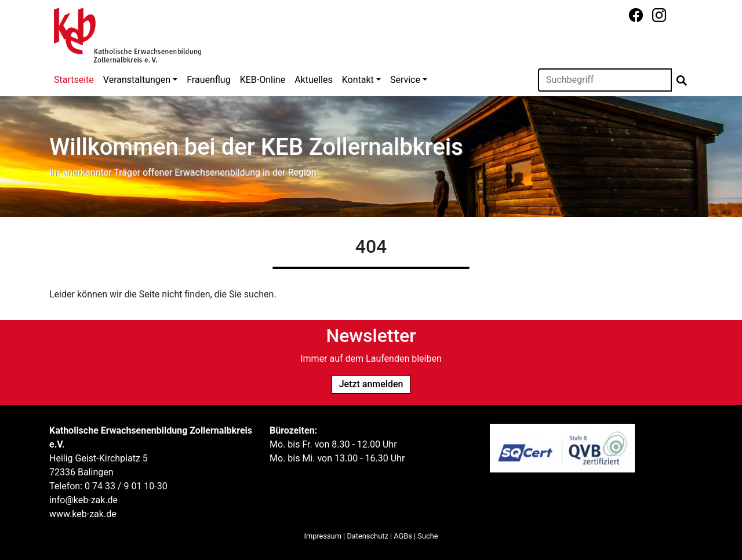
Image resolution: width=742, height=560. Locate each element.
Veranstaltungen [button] (137, 80)
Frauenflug (208, 80)
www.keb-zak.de (83, 514)
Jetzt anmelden (371, 384)
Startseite (74, 80)
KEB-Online (263, 80)
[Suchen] (605, 80)
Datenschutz (367, 536)
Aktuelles (314, 80)
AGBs (403, 536)
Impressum (323, 536)
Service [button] (405, 80)
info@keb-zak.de (83, 500)
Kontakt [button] (358, 80)
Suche (428, 536)
